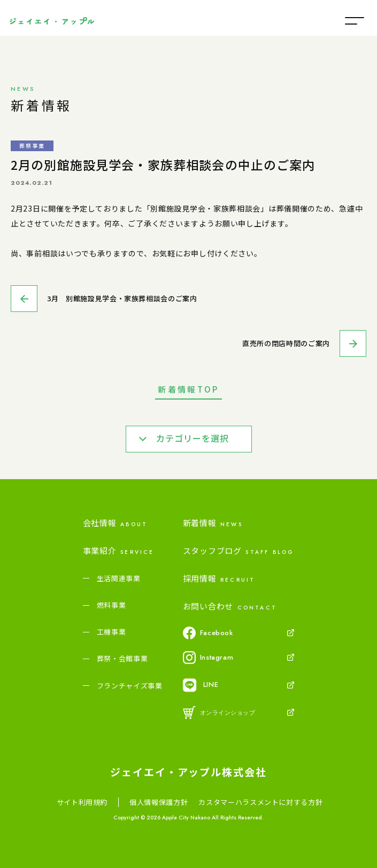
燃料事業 (111, 605)
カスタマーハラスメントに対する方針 (260, 802)
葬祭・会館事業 (122, 659)
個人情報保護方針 (159, 802)
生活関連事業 (119, 578)
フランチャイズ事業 (130, 686)
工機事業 (111, 632)
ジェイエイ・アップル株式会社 (188, 772)
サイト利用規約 (82, 802)
